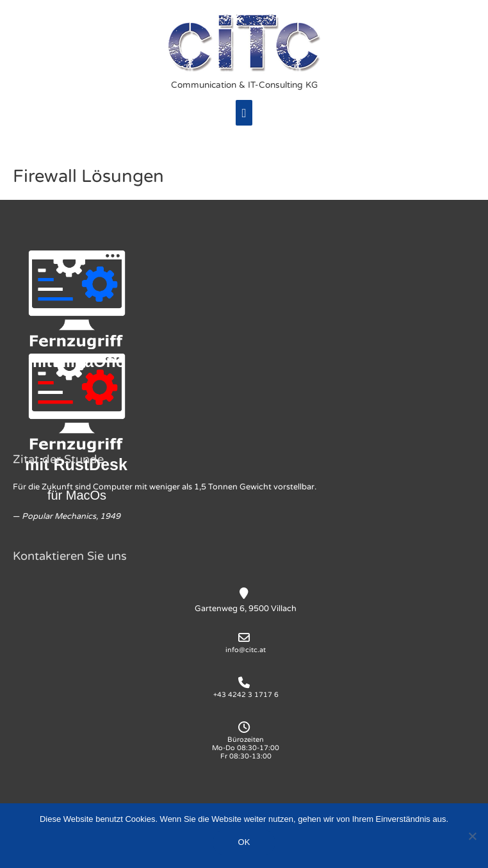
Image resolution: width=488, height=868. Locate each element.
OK (244, 842)
